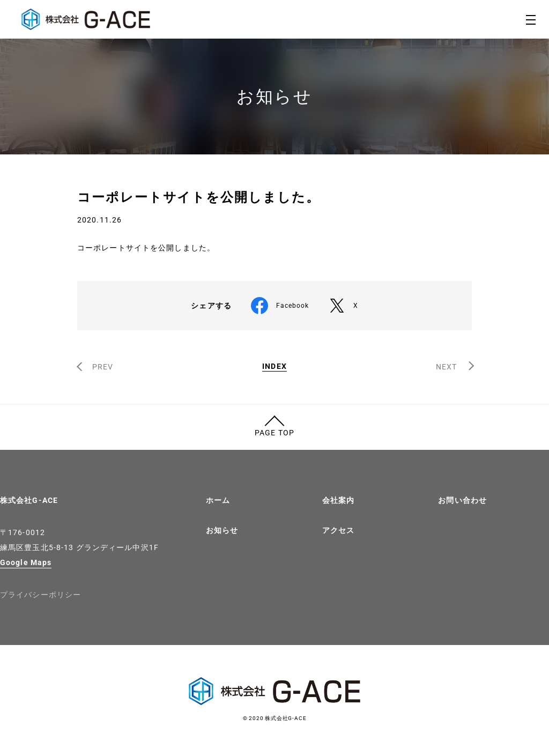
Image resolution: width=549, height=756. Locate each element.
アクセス (338, 530)
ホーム (218, 500)
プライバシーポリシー (40, 595)
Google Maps (26, 562)
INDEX (274, 366)
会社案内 (338, 500)
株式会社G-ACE (29, 500)
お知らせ (222, 530)
